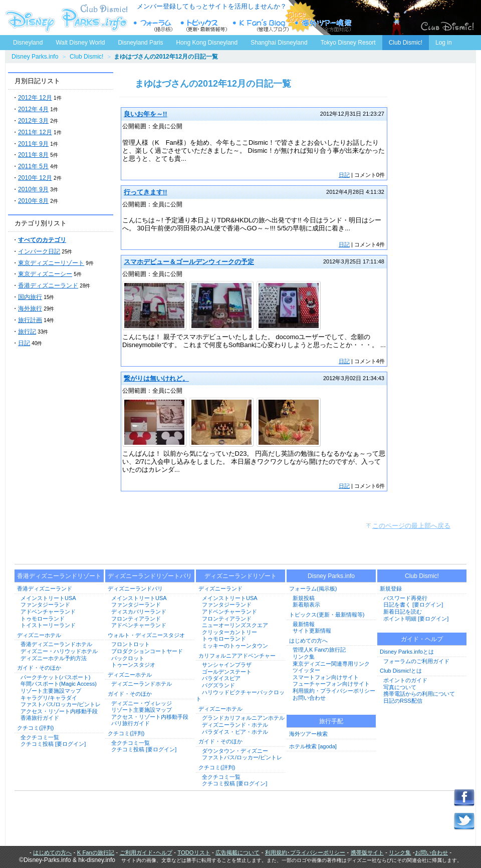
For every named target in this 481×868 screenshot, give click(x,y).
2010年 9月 (33, 189)
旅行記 (27, 332)
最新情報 (304, 624)
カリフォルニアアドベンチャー (237, 656)
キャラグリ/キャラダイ (49, 698)
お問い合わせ (309, 698)
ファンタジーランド (45, 605)
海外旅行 (30, 309)
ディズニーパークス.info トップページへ (65, 18)
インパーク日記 (39, 251)
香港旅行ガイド (40, 718)
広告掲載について (237, 852)
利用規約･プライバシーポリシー (305, 852)
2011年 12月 (35, 132)
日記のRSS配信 (403, 701)
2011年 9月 (33, 144)
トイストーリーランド (48, 625)
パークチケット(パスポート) (55, 677)
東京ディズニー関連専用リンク (331, 664)
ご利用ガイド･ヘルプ (146, 852)
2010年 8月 (33, 201)
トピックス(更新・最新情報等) (327, 615)
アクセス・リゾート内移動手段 (59, 711)
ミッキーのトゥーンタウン (235, 646)
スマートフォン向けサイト (326, 677)
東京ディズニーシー (45, 274)
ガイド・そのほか (39, 668)
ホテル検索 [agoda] (313, 746)
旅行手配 (331, 721)
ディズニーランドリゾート (241, 576)
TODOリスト (194, 852)
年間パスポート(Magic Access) (59, 684)
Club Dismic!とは (401, 671)
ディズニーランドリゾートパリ (150, 576)
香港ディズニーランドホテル (56, 644)
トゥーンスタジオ (133, 665)
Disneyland (28, 43)
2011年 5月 (33, 166)
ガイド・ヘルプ (422, 639)
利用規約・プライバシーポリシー (334, 691)
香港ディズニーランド (48, 285)
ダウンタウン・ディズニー (235, 751)
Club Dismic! (406, 43)
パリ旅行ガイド (131, 723)
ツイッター (306, 670)
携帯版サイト (367, 852)
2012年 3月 (33, 121)
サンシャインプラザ (227, 665)
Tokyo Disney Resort (348, 43)
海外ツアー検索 (308, 734)
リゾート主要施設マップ (51, 691)
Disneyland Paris (140, 43)
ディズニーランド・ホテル (235, 725)
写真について (400, 687)
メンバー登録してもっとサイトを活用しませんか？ (212, 6)
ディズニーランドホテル (142, 684)
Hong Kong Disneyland (207, 43)
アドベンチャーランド (48, 612)
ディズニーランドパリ (135, 589)
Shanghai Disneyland (279, 43)
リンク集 (304, 657)
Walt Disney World (79, 41)
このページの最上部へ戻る (411, 526)
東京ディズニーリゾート (51, 263)
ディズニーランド (220, 589)
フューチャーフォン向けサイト (331, 684)
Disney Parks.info (35, 57)
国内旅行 (30, 297)
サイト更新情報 (312, 631)
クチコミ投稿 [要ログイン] (53, 744)
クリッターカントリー (229, 632)
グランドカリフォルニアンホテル (243, 718)
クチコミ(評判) (35, 728)
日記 (24, 343)
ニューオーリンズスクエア (235, 625)
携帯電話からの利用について (419, 694)
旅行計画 (30, 320)
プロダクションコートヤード (147, 651)
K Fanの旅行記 (96, 852)
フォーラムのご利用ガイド (416, 661)
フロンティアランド (136, 619)
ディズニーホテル (39, 635)
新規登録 (391, 589)
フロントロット (131, 644)
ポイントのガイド (405, 680)
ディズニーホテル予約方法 (54, 658)
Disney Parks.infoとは (407, 652)
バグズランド (218, 685)
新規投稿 (304, 598)
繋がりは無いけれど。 (156, 378)
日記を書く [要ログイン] (413, 605)
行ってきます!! (146, 192)
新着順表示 (306, 605)
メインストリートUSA (48, 598)
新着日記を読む (403, 612)
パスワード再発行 (405, 598)
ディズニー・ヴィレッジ (142, 703)
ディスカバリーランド (139, 612)
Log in (444, 43)
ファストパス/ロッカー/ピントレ (61, 704)
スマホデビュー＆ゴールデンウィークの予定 (189, 262)
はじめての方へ (308, 641)
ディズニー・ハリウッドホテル (59, 651)
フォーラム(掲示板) (313, 589)
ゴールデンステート (227, 672)
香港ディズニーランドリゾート (59, 576)
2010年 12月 (35, 178)
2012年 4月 (33, 109)
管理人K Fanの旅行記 (319, 650)
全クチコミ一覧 (40, 737)
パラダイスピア (221, 678)
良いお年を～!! (146, 114)
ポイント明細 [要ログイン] (416, 619)
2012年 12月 (35, 98)
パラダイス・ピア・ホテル (235, 732)
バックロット (128, 658)
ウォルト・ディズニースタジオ (146, 635)
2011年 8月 (33, 155)
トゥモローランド (43, 619)
